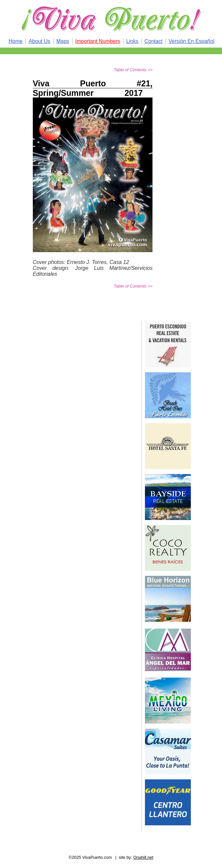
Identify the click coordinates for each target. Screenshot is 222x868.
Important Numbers (98, 41)
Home (16, 41)
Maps (63, 41)
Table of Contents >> (133, 70)
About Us (39, 41)
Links (132, 41)
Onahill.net (143, 857)
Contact (153, 41)
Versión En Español (192, 41)
